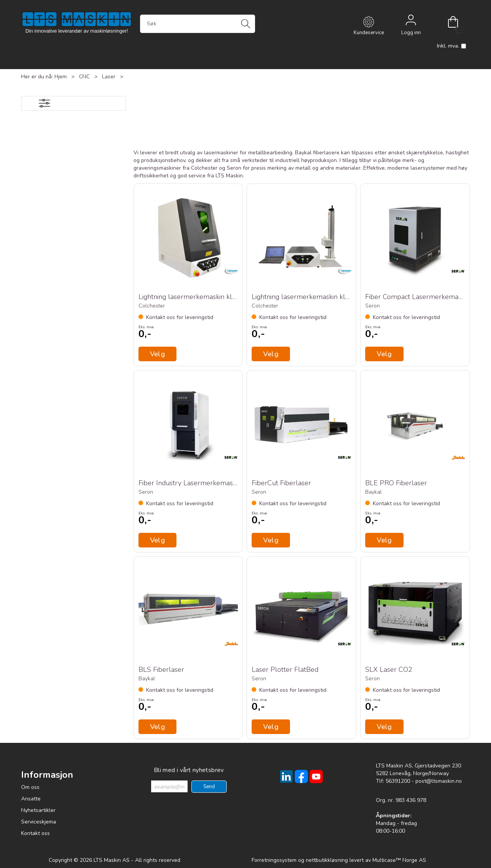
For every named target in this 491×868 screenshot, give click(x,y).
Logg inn (411, 22)
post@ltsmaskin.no (439, 781)
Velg (384, 540)
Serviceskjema (39, 822)
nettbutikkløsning (327, 860)
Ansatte (31, 799)
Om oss (30, 787)
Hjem (61, 77)
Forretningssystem (274, 860)
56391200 (398, 781)
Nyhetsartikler (38, 810)
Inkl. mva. (451, 46)
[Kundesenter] (369, 22)
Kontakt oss (35, 833)
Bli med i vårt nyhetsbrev (189, 770)
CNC (84, 77)
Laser (109, 77)
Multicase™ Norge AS (399, 860)
